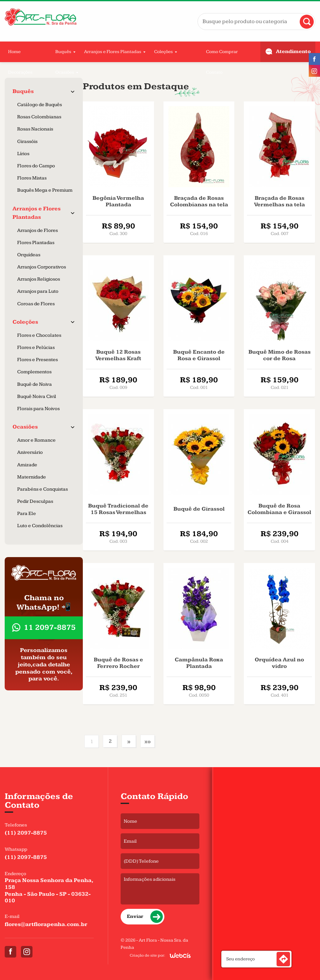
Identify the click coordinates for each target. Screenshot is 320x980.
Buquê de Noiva (35, 384)
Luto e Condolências (40, 526)
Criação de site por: (147, 955)
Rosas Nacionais (35, 129)
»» (147, 741)
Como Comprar (222, 52)
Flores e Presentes (37, 360)
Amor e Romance (36, 440)
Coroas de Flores (36, 304)
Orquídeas (29, 255)
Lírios (23, 154)
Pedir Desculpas (35, 501)
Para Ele (27, 514)
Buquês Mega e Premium (45, 190)
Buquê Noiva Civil (37, 397)
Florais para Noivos (38, 409)
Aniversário (30, 452)
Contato (214, 72)
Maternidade (32, 477)
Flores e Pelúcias (36, 348)
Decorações (20, 72)
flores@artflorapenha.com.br (46, 924)
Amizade (27, 465)
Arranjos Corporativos (42, 267)
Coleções (163, 52)
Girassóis (27, 142)
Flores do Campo (36, 166)
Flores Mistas (32, 178)
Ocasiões (65, 72)
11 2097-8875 (50, 627)
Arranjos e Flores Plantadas (113, 52)
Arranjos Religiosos (39, 279)
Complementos (34, 372)
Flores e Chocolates (39, 335)
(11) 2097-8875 (26, 833)
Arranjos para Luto (38, 291)
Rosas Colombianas (39, 117)
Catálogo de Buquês (40, 105)
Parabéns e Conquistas (42, 489)
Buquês (63, 52)
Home (14, 52)
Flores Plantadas (36, 243)
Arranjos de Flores (37, 230)
